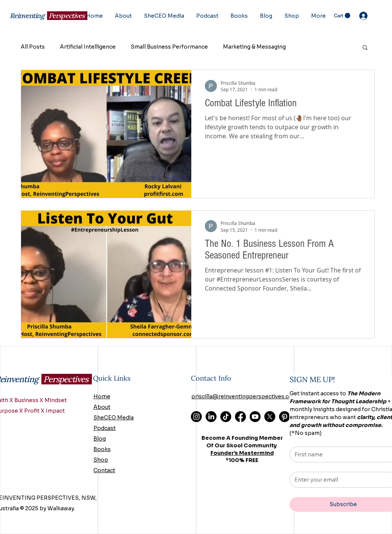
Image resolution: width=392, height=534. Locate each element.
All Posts (33, 47)
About (102, 407)
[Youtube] (255, 417)
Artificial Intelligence (88, 47)
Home (102, 396)
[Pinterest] (284, 417)
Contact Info (211, 378)
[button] (342, 16)
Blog (100, 439)
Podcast (104, 428)
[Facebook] (240, 417)
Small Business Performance (169, 47)
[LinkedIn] (211, 417)
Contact (104, 470)
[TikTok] (226, 417)
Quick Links (112, 378)
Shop (101, 460)
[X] (270, 417)
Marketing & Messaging (254, 47)
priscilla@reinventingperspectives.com (244, 396)
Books (102, 449)
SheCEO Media (114, 418)
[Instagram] (196, 417)
